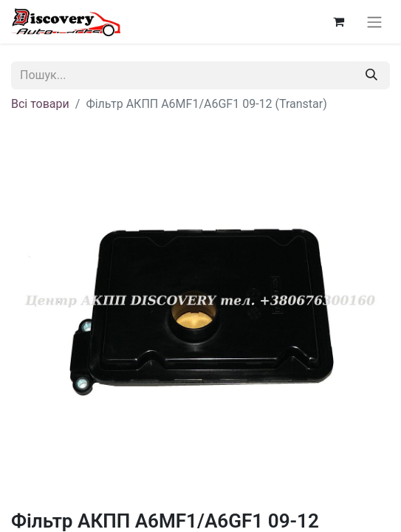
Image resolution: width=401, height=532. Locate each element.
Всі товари (40, 104)
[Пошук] (371, 75)
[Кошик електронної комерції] (338, 21)
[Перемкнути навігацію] (374, 22)
